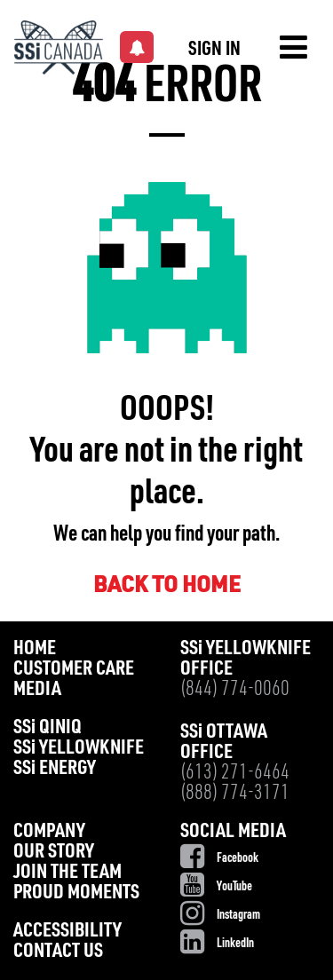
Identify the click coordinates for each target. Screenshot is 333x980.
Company (49, 832)
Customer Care (74, 670)
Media (37, 690)
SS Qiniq (48, 728)
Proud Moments (76, 893)
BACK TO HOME (167, 587)
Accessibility (67, 932)
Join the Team (67, 873)
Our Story (54, 853)
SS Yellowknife (79, 749)
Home (35, 649)
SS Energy (55, 769)
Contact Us (58, 952)
